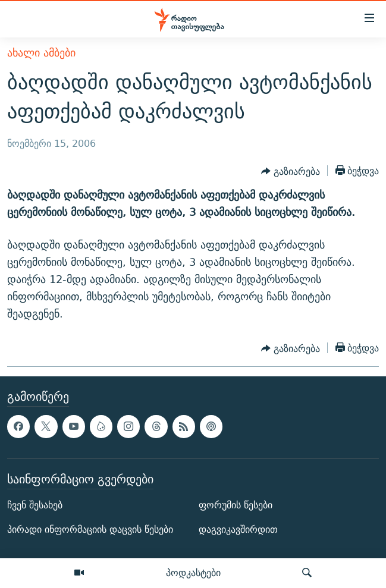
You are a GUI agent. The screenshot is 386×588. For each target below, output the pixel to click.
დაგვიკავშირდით (238, 529)
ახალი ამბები (41, 53)
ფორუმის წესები (236, 505)
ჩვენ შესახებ (35, 505)
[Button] (291, 172)
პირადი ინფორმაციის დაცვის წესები (90, 529)
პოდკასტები (193, 573)
